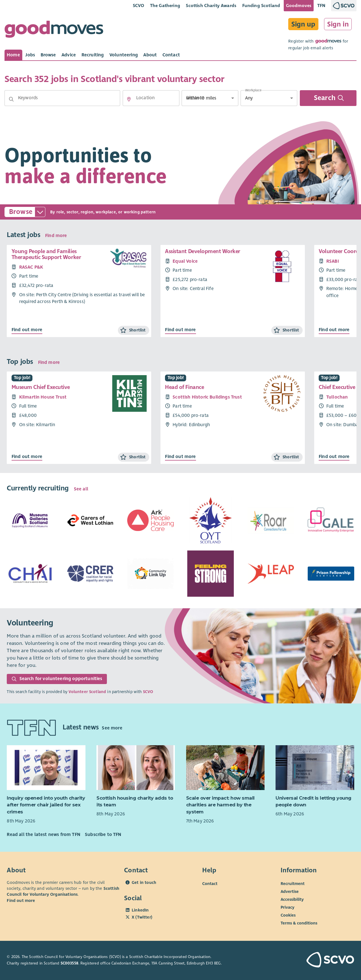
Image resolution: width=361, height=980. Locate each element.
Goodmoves (299, 5)
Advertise (290, 891)
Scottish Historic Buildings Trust (207, 397)
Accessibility (292, 899)
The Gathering (165, 5)
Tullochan (337, 397)
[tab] (13, 55)
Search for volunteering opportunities (57, 679)
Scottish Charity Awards (211, 5)
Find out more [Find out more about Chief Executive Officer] (334, 457)
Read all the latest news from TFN (43, 835)
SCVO (139, 5)
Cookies (288, 915)
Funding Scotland (261, 5)
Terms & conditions (299, 923)
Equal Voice (185, 261)
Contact (210, 884)
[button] (11, 99)
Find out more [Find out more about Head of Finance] (180, 457)
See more (112, 728)
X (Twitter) (142, 917)
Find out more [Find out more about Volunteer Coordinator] (334, 330)
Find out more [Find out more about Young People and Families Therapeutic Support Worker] (27, 330)
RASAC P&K (31, 267)
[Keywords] (62, 98)
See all (81, 489)
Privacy (288, 907)
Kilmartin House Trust (43, 397)
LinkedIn (140, 910)
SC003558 (70, 963)
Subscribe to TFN (103, 835)
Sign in (338, 24)
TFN (321, 5)
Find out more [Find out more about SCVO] (21, 901)
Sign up (303, 24)
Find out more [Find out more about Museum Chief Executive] (27, 457)
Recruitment (293, 884)
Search (329, 98)
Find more (56, 236)
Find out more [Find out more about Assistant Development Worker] (180, 330)
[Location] (151, 98)
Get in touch (144, 882)
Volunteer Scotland (87, 692)
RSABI (333, 261)
